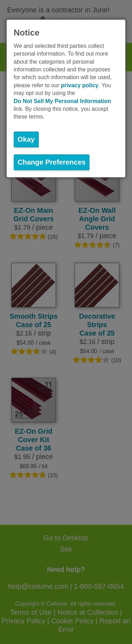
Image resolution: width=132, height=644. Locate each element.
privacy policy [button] (80, 85)
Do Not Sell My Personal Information (62, 101)
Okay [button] (26, 139)
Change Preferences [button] (52, 162)
